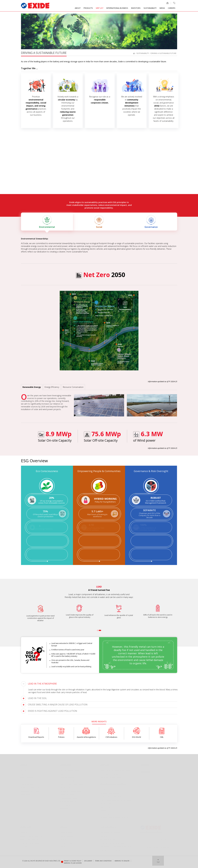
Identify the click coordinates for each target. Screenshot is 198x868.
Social (99, 222)
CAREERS (172, 8)
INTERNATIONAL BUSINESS (117, 8)
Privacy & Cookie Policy (73, 861)
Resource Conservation (73, 387)
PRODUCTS (88, 8)
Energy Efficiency (52, 387)
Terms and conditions (103, 861)
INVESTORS (136, 8)
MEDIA (162, 8)
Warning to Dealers (122, 861)
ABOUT (78, 8)
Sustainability (143, 53)
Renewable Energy (32, 387)
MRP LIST (100, 8)
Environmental (47, 222)
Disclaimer (88, 861)
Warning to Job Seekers (73, 863)
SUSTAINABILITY (150, 8)
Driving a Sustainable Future (164, 53)
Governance (151, 222)
